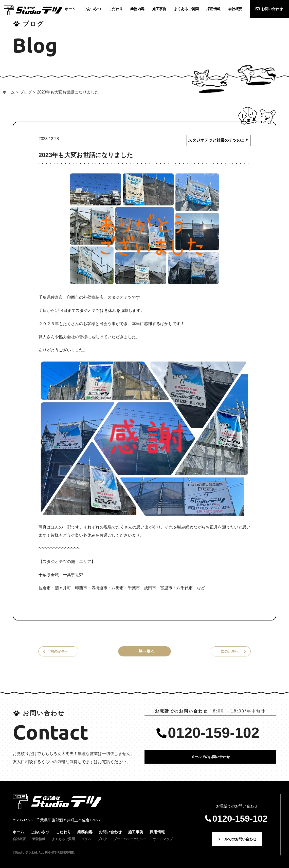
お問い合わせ (272, 9)
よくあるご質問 (63, 839)
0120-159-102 (214, 733)
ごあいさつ (40, 832)
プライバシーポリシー (130, 839)
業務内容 (85, 832)
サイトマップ (163, 839)
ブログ (26, 92)
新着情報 (39, 839)
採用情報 (157, 832)
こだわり (63, 832)
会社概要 (19, 839)
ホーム (9, 92)
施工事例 (136, 832)
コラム (86, 839)
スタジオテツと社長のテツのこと (219, 140)
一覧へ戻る (144, 651)
